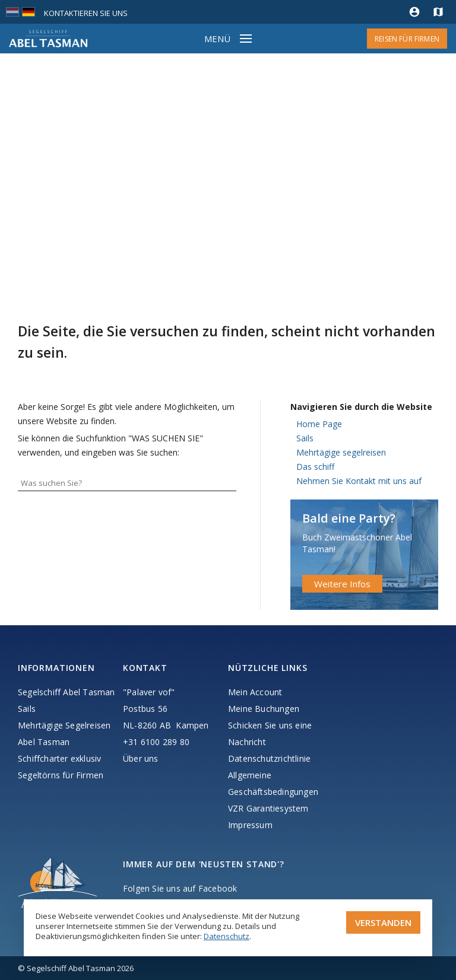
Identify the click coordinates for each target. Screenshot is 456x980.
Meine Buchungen (264, 709)
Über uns (141, 758)
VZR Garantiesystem (268, 808)
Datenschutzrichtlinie (269, 758)
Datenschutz (227, 936)
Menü (217, 39)
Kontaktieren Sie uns (86, 13)
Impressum (250, 825)
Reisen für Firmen (407, 39)
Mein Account (255, 692)
